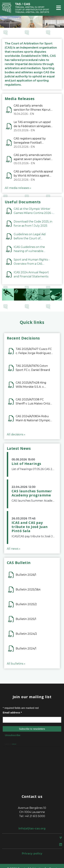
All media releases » (18, 188)
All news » (14, 549)
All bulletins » (16, 664)
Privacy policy (32, 854)
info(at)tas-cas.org (32, 828)
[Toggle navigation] (59, 8)
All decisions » (16, 434)
